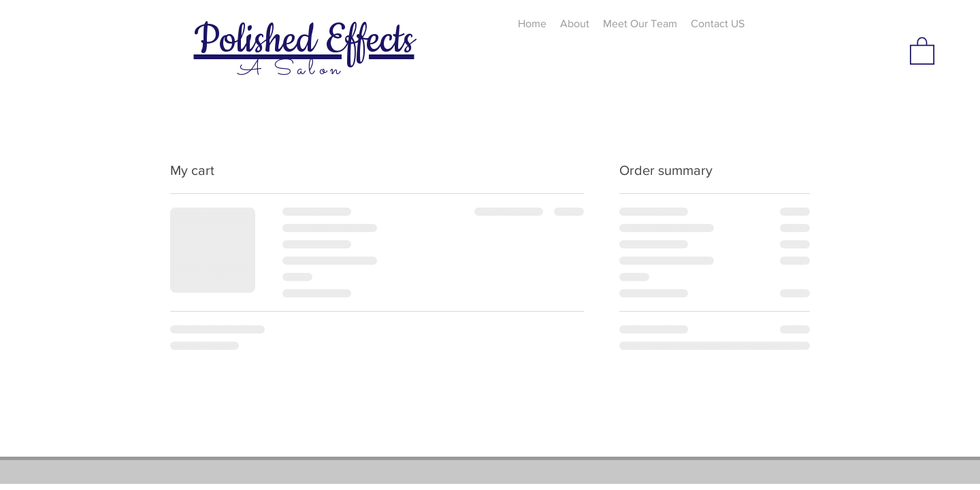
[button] (922, 50)
